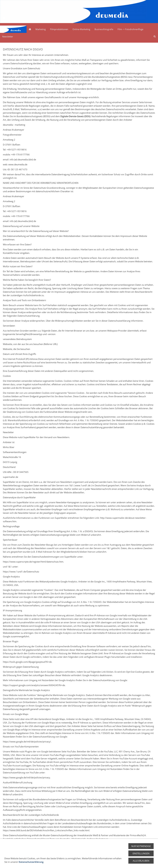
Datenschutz (119, 862)
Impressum (134, 862)
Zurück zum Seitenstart (79, 847)
